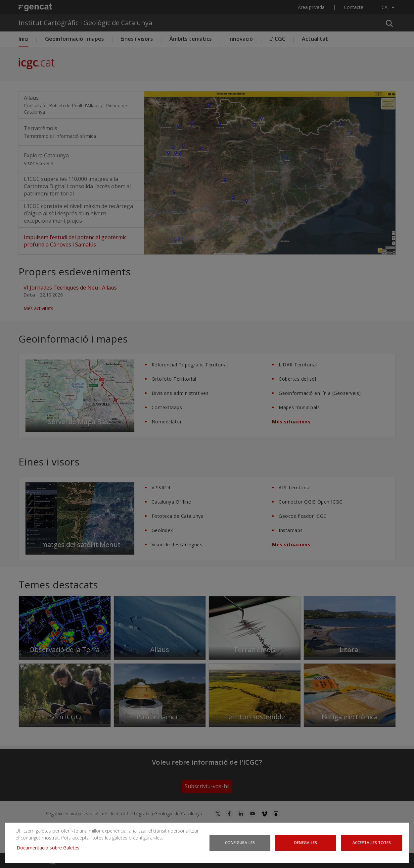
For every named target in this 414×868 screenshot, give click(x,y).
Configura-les (240, 842)
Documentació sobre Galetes (50, 848)
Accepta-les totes (372, 842)
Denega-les (306, 842)
